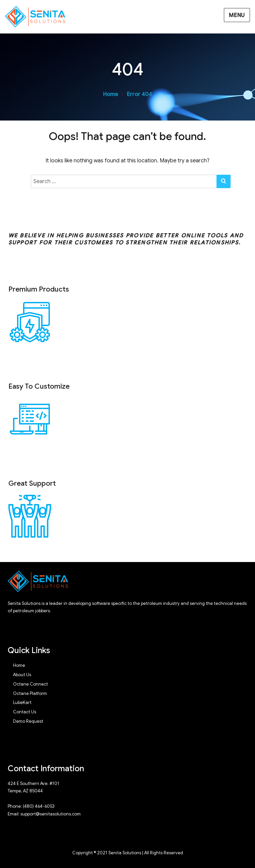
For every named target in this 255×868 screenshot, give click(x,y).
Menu (237, 15)
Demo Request (28, 721)
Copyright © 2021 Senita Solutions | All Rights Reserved (128, 853)
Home (111, 94)
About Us (22, 675)
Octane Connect (30, 684)
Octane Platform (30, 693)
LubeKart (22, 702)
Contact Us (25, 712)
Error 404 (139, 94)
